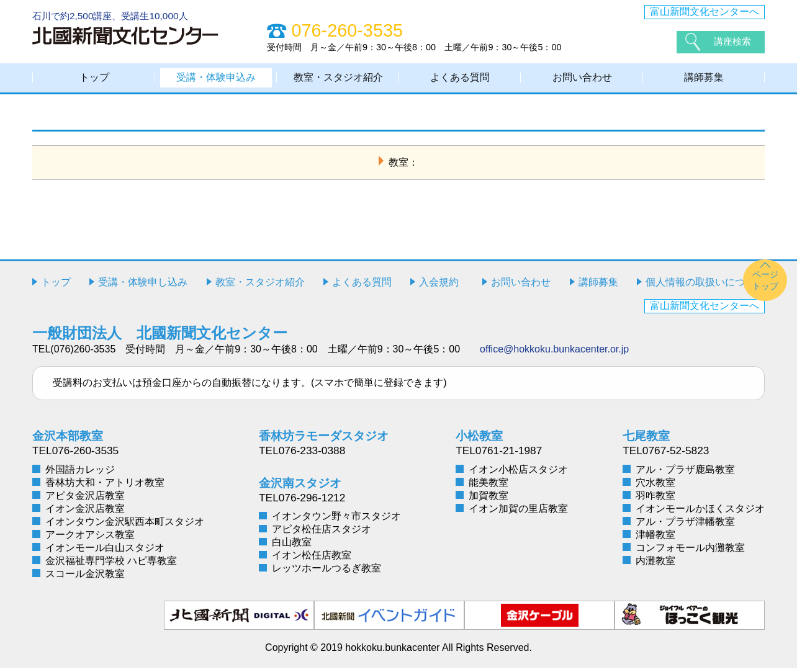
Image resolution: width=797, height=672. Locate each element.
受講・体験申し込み (143, 286)
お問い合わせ (582, 79)
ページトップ (765, 284)
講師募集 (704, 79)
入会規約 (439, 286)
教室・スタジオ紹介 (338, 79)
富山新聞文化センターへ (705, 11)
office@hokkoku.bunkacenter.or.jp (554, 353)
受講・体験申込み (216, 79)
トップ (94, 79)
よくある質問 (460, 79)
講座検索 (734, 41)
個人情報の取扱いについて (705, 286)
